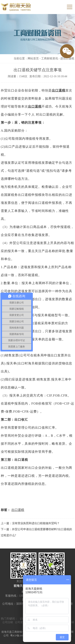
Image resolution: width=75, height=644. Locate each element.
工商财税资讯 (50, 58)
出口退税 (59, 90)
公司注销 (8, 622)
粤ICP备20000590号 (21, 635)
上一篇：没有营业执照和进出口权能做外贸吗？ (30, 523)
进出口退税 (67, 58)
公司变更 (20, 622)
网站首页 (33, 58)
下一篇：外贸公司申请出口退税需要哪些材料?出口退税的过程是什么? (36, 532)
